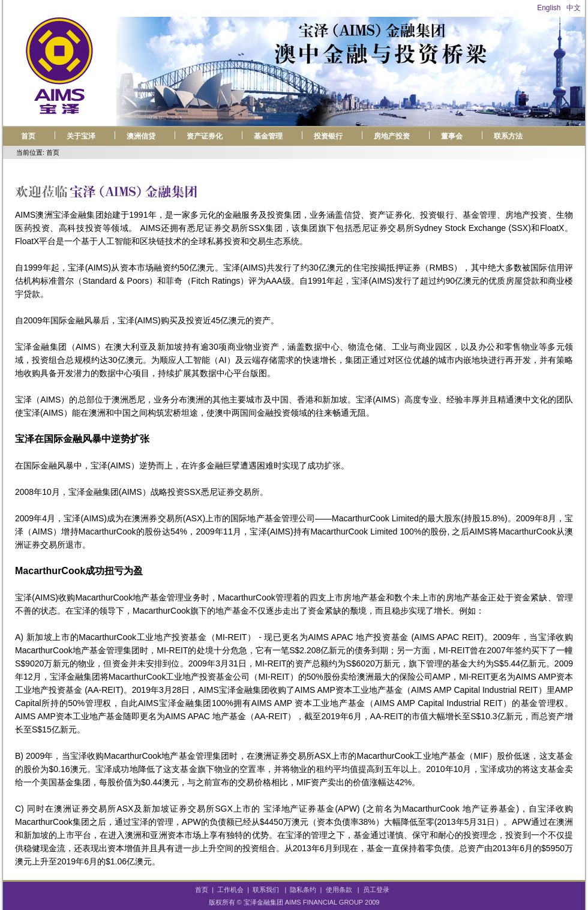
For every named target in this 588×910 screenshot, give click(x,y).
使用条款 (339, 890)
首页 (28, 136)
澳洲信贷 (141, 136)
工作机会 (230, 890)
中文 (574, 8)
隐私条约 (303, 890)
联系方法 (508, 136)
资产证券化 (205, 136)
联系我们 (266, 890)
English (549, 8)
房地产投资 (392, 136)
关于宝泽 (81, 136)
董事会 (452, 136)
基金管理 (268, 136)
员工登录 (376, 890)
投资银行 (328, 136)
